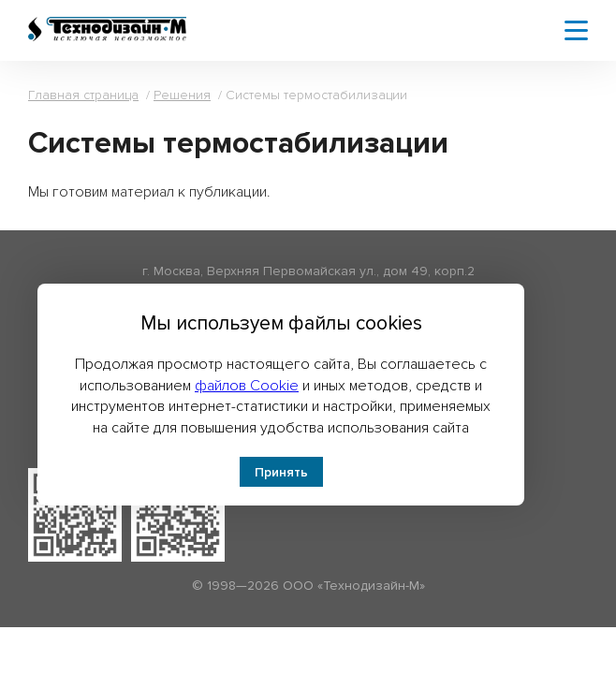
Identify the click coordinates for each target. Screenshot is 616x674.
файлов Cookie (247, 386)
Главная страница (83, 95)
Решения (182, 95)
